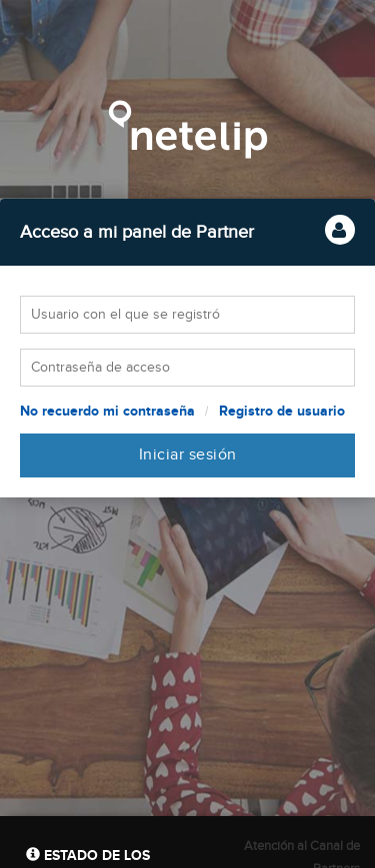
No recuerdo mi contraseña (107, 411)
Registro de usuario (282, 411)
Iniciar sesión (188, 455)
